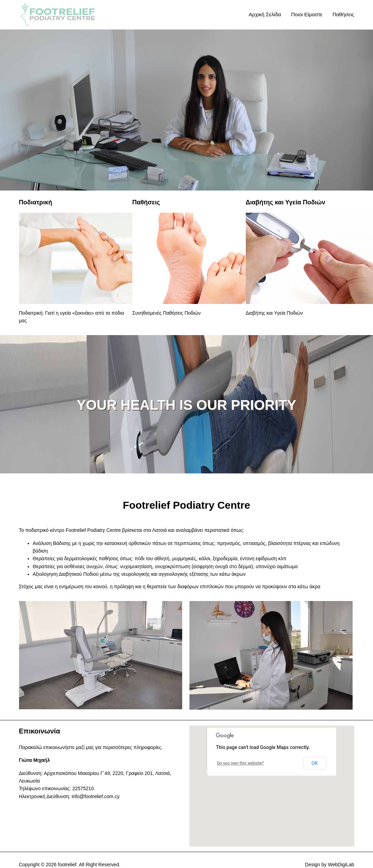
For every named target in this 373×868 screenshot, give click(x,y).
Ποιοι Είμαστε (307, 14)
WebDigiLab (341, 865)
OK (315, 763)
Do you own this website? (241, 763)
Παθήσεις (343, 14)
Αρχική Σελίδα (265, 14)
